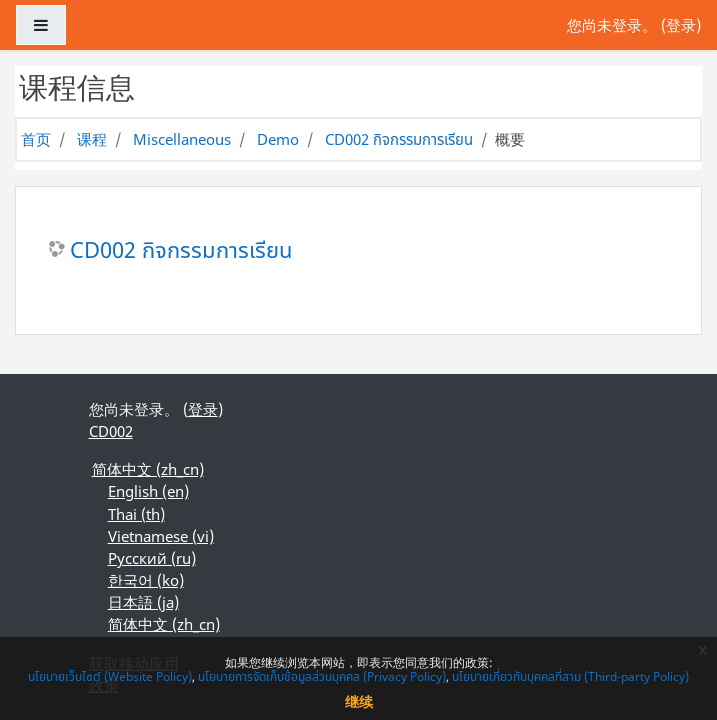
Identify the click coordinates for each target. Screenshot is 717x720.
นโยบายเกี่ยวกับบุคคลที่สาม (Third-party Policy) (570, 676)
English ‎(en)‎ (148, 491)
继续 (359, 701)
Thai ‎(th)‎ (136, 514)
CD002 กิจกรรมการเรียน (399, 139)
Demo (278, 139)
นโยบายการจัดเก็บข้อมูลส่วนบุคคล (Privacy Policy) (322, 676)
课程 (92, 139)
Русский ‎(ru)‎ (152, 558)
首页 (36, 139)
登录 (681, 25)
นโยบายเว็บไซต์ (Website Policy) (110, 676)
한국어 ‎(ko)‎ (146, 580)
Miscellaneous (182, 139)
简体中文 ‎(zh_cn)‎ (148, 469)
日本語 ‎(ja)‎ (143, 602)
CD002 (111, 431)
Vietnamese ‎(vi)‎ (161, 536)
